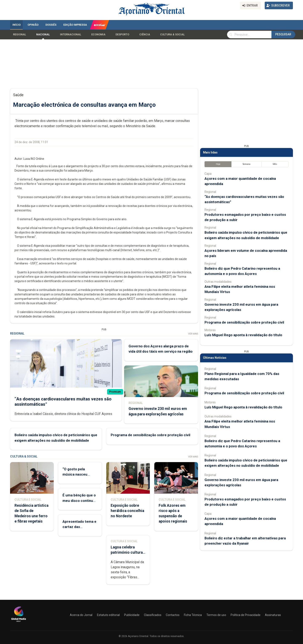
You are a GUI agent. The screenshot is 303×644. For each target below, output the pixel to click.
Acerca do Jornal (81, 615)
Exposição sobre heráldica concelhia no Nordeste (127, 511)
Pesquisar (283, 34)
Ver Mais (193, 334)
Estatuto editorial (108, 615)
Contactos (173, 615)
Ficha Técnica (193, 615)
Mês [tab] (275, 164)
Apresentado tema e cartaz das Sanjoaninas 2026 (79, 527)
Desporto (122, 35)
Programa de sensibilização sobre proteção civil (150, 435)
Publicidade (132, 615)
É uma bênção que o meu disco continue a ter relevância (79, 500)
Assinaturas (273, 615)
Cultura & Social (172, 35)
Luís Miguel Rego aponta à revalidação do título (243, 335)
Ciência (145, 35)
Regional (20, 35)
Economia (98, 35)
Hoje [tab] (218, 164)
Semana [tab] (247, 164)
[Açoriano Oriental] (19, 622)
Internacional (71, 35)
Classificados (153, 615)
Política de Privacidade (246, 615)
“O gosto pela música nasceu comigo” (75, 474)
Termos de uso (216, 615)
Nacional (43, 35)
